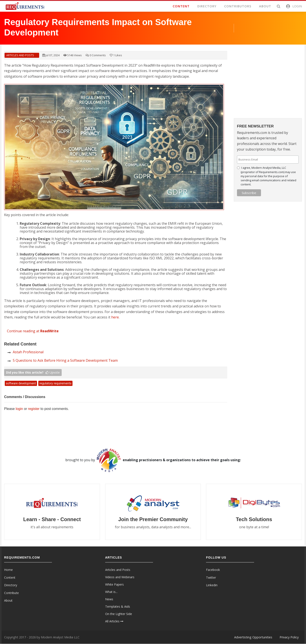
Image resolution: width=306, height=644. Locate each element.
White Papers (114, 585)
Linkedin (212, 585)
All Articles (114, 621)
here (115, 317)
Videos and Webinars (120, 577)
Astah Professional (28, 352)
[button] (294, 6)
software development (21, 383)
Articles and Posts (20, 55)
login (19, 409)
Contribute (11, 593)
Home (8, 570)
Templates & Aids (118, 607)
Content (10, 577)
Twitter (211, 577)
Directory (11, 585)
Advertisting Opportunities (253, 637)
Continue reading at (33, 331)
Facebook (213, 570)
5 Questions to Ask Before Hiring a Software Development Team (65, 360)
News (109, 599)
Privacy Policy (289, 637)
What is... (111, 592)
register (34, 409)
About (8, 601)
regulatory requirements (55, 383)
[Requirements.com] (25, 6)
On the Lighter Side (119, 614)
